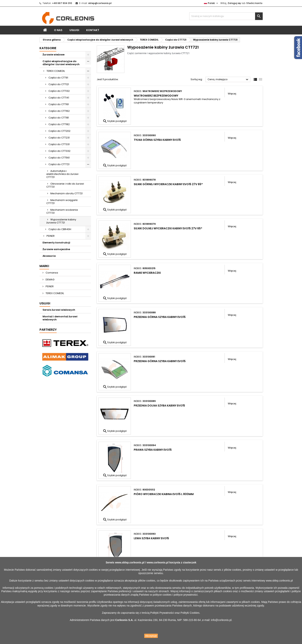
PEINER (51, 236)
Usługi (74, 30)
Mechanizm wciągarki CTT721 (62, 202)
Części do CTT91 (58, 78)
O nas (58, 30)
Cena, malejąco (228, 80)
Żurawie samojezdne (56, 249)
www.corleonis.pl (158, 562)
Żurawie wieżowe (54, 55)
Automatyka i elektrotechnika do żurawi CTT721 (62, 174)
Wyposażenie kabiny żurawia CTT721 (61, 221)
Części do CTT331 (59, 144)
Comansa (52, 273)
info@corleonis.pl (221, 620)
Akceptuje (151, 636)
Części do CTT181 (59, 118)
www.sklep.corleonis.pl (130, 562)
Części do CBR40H (60, 229)
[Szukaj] (226, 16)
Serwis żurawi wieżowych (59, 310)
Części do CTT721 (59, 164)
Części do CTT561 (59, 158)
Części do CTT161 (59, 104)
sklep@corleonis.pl (100, 3)
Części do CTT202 (59, 131)
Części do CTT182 (59, 124)
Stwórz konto (254, 3)
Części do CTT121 (59, 84)
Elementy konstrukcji (56, 243)
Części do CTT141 (59, 98)
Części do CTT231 (59, 138)
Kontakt (93, 30)
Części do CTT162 (59, 111)
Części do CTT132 (59, 91)
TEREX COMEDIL (56, 71)
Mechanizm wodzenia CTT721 (62, 211)
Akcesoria (49, 256)
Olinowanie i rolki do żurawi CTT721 (65, 185)
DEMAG (50, 280)
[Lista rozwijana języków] (211, 3)
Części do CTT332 (59, 151)
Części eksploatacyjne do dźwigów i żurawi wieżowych (61, 63)
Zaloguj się (234, 3)
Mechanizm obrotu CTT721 (66, 193)
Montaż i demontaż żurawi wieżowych (60, 318)
